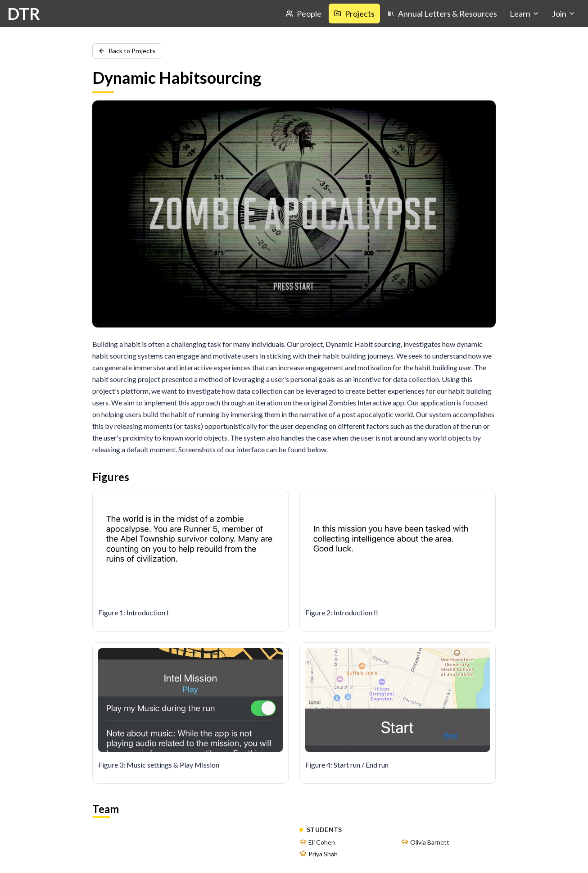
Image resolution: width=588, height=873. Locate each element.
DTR (24, 14)
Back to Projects (127, 51)
